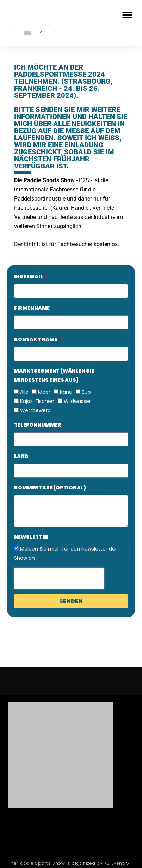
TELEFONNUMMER (38, 425)
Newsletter (31, 537)
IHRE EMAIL (29, 277)
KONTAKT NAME (36, 339)
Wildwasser (77, 401)
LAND (22, 456)
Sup (86, 392)
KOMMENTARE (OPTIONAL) (50, 488)
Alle (24, 392)
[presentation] (59, 578)
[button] (127, 15)
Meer (44, 392)
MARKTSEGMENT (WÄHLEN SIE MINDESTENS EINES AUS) (54, 375)
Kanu (66, 392)
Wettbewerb (35, 410)
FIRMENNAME (32, 308)
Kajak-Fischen (37, 401)
